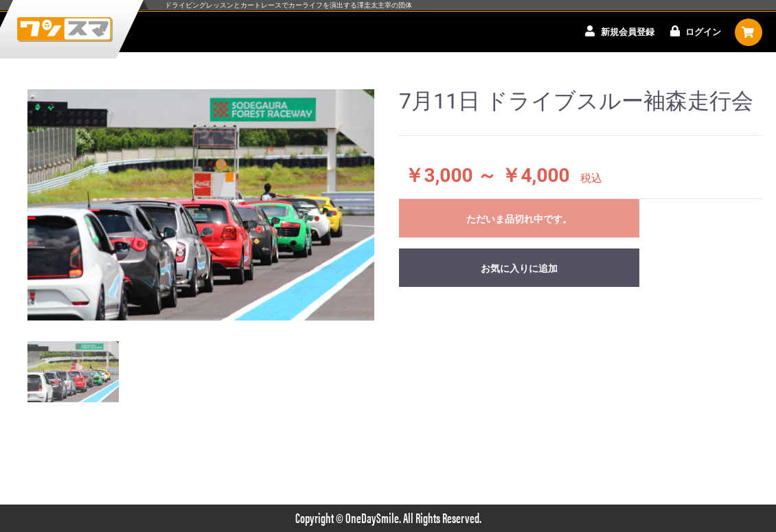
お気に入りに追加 (519, 268)
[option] (201, 205)
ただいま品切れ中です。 (519, 219)
